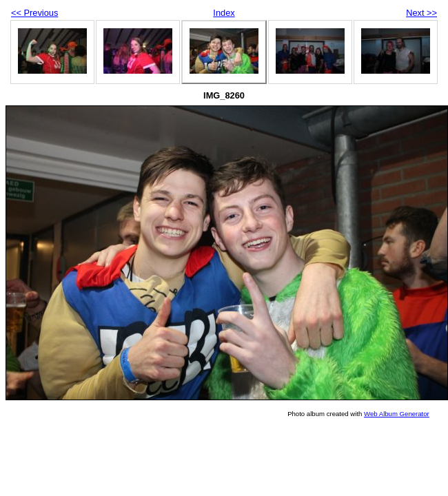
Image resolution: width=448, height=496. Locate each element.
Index (224, 13)
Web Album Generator (397, 414)
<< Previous (34, 13)
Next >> (421, 13)
